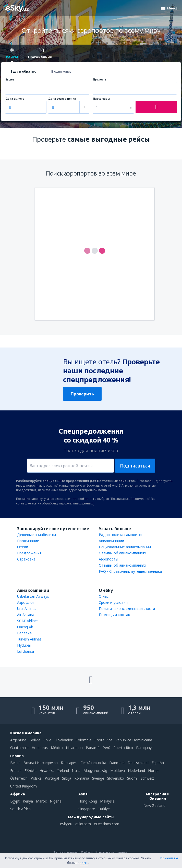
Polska (36, 778)
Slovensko (116, 778)
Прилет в (99, 80)
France (16, 771)
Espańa (158, 763)
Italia (76, 771)
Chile (47, 740)
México (57, 748)
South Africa (20, 809)
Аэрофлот (26, 602)
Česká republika (93, 763)
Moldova (118, 771)
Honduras (40, 748)
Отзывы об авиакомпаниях (122, 553)
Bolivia (35, 740)
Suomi (132, 778)
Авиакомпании (111, 541)
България (69, 763)
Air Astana (26, 615)
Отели (23, 547)
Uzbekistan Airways (33, 596)
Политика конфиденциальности (127, 609)
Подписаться (135, 466)
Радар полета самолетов (121, 535)
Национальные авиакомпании (125, 547)
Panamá (93, 748)
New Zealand (154, 805)
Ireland (63, 771)
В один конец (61, 71)
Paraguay (144, 748)
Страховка (26, 559)
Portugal (52, 778)
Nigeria (56, 801)
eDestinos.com (107, 824)
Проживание (28, 541)
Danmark (117, 763)
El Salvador (63, 740)
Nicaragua (74, 748)
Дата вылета (15, 99)
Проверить (82, 394)
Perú (106, 748)
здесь (84, 863)
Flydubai (24, 645)
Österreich (19, 778)
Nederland (136, 771)
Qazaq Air (25, 627)
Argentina (18, 740)
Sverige (98, 778)
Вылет (10, 80)
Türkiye (104, 809)
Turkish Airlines (29, 639)
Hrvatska (47, 771)
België (15, 763)
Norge (153, 771)
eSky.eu (66, 824)
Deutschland (138, 763)
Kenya (28, 801)
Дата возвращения (62, 99)
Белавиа (24, 633)
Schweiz (147, 778)
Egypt (15, 801)
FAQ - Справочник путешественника (130, 571)
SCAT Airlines (28, 621)
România (82, 778)
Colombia (83, 740)
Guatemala (19, 748)
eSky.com (83, 824)
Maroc (41, 801)
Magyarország (95, 771)
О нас (104, 596)
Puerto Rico (123, 748)
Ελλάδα (31, 771)
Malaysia (107, 801)
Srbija (67, 778)
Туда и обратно (23, 71)
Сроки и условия (113, 602)
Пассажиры (101, 99)
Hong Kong (88, 801)
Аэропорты (108, 559)
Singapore (87, 809)
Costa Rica (103, 740)
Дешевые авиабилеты (37, 535)
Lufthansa (26, 651)
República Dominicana (134, 740)
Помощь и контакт (115, 615)
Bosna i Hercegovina (41, 763)
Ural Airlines (27, 609)
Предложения (29, 553)
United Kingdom (23, 786)
